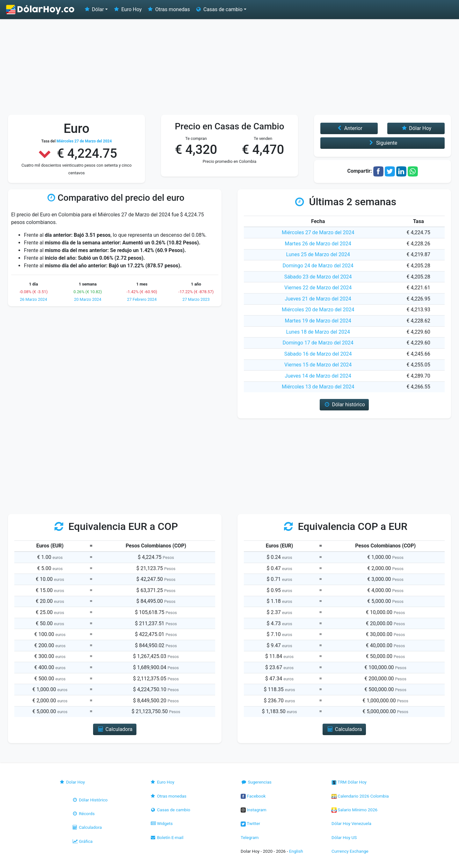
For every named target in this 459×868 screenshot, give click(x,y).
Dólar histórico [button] (344, 405)
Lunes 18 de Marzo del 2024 (318, 332)
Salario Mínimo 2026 (354, 810)
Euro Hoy (127, 9)
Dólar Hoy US (344, 837)
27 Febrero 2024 (142, 299)
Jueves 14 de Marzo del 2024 (318, 376)
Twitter (250, 823)
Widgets (161, 823)
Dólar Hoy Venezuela (351, 823)
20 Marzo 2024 (88, 299)
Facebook (253, 796)
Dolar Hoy (72, 782)
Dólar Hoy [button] (416, 128)
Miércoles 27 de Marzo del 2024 (318, 232)
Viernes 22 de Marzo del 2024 (318, 288)
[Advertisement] (229, 67)
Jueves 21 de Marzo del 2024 (318, 299)
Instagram (254, 810)
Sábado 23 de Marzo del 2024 (318, 277)
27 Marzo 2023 (196, 299)
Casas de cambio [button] (219, 9)
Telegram (250, 837)
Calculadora (87, 827)
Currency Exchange (350, 851)
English (296, 851)
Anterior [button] (349, 128)
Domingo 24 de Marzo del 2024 (318, 266)
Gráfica (82, 841)
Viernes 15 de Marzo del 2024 (318, 365)
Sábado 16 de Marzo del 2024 (318, 354)
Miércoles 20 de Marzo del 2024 (318, 310)
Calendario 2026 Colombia (360, 796)
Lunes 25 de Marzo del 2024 (318, 254)
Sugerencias (256, 782)
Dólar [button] (94, 9)
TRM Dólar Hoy (349, 782)
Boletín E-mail (167, 837)
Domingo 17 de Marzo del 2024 (318, 343)
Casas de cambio (170, 810)
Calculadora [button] (115, 729)
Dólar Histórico (90, 800)
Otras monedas (168, 9)
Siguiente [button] (382, 143)
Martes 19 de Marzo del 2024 (318, 321)
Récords (83, 814)
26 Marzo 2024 (33, 299)
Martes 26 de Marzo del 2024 (318, 244)
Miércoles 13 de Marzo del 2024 (318, 387)
